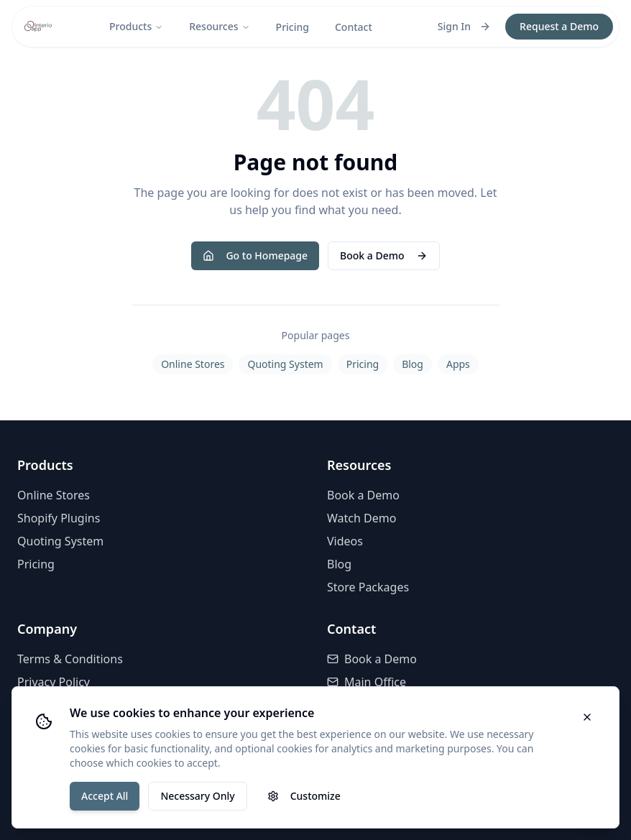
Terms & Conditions (70, 659)
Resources (219, 26)
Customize (304, 796)
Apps (458, 364)
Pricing (293, 27)
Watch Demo (361, 518)
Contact (354, 27)
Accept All (105, 796)
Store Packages (368, 587)
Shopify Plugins (59, 518)
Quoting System (285, 364)
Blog (413, 364)
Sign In (464, 26)
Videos (345, 541)
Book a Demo (383, 255)
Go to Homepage (255, 255)
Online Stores (193, 364)
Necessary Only (197, 796)
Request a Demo (559, 26)
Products (136, 26)
